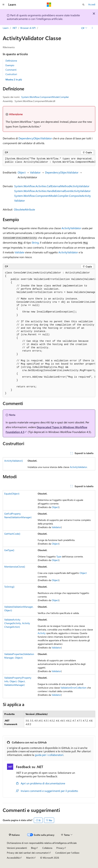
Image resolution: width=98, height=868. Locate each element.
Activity (42, 633)
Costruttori (11, 74)
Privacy (60, 848)
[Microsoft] (49, 5)
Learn (6, 28)
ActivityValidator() (14, 461)
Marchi (30, 858)
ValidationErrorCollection (73, 688)
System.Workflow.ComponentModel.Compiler (45, 97)
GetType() (9, 550)
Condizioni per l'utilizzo (67, 853)
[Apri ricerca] (83, 5)
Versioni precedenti (17, 848)
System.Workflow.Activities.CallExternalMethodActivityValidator (52, 186)
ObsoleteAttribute (24, 209)
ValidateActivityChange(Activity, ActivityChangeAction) (17, 623)
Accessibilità (13, 858)
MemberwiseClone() (15, 567)
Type (59, 556)
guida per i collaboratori (49, 755)
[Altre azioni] (92, 28)
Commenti (11, 70)
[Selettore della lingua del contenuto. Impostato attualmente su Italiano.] (14, 835)
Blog (33, 848)
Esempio (10, 65)
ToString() (9, 587)
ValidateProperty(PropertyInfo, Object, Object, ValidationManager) (18, 681)
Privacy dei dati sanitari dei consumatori (28, 853)
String (35, 242)
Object (22, 172)
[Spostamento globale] (3, 5)
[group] (49, 161)
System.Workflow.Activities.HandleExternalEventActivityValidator (52, 191)
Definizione (11, 61)
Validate (19, 252)
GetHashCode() (12, 534)
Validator (35, 172)
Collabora (47, 848)
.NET (14, 28)
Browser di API (28, 28)
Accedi (92, 4)
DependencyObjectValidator (35, 138)
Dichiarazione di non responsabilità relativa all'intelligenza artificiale (42, 843)
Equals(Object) (12, 494)
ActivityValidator (71, 228)
